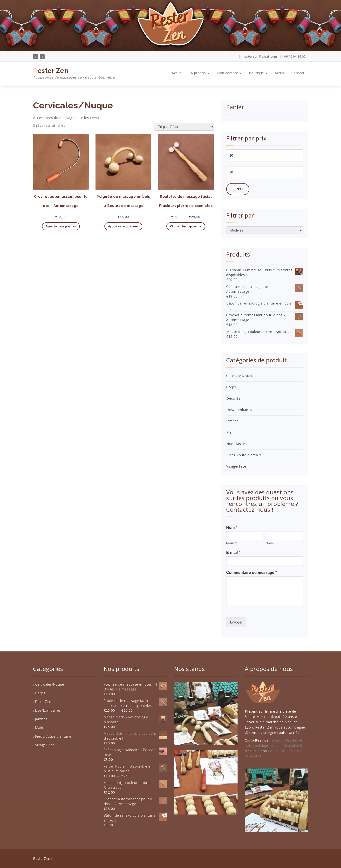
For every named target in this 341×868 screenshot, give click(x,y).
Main (230, 432)
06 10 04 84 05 (293, 56)
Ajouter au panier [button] (61, 226)
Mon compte (229, 73)
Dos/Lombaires (239, 410)
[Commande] (184, 127)
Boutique (258, 73)
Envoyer (236, 622)
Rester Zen (74, 73)
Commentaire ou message (252, 573)
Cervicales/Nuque (241, 376)
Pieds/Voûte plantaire (244, 455)
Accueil (178, 73)
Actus (279, 73)
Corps (231, 387)
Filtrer (238, 189)
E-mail (233, 553)
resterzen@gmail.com (258, 56)
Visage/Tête (236, 466)
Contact (298, 73)
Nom (232, 527)
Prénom (232, 543)
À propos (200, 73)
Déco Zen (234, 398)
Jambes (232, 421)
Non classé (235, 444)
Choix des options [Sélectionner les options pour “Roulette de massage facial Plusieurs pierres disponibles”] (186, 226)
